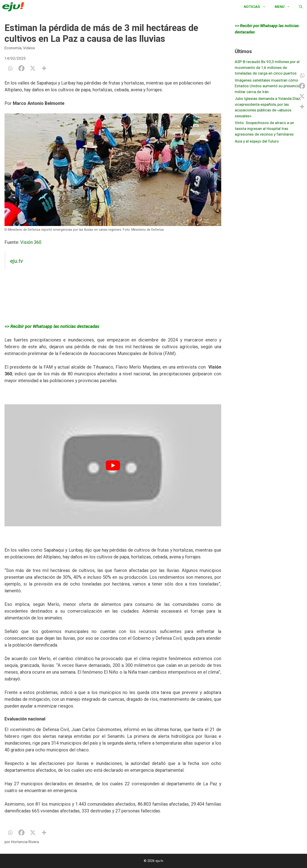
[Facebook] (21, 68)
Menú (285, 7)
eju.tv (16, 261)
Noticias (257, 7)
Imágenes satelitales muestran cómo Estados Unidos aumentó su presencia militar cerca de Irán (267, 86)
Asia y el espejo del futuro (257, 141)
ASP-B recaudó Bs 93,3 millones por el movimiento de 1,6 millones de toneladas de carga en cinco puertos (267, 67)
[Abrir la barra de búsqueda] (301, 7)
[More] (44, 68)
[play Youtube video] (113, 465)
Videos (29, 48)
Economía (13, 48)
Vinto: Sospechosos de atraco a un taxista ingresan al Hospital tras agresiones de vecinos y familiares (264, 128)
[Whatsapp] (10, 68)
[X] (33, 68)
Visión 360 (32, 242)
